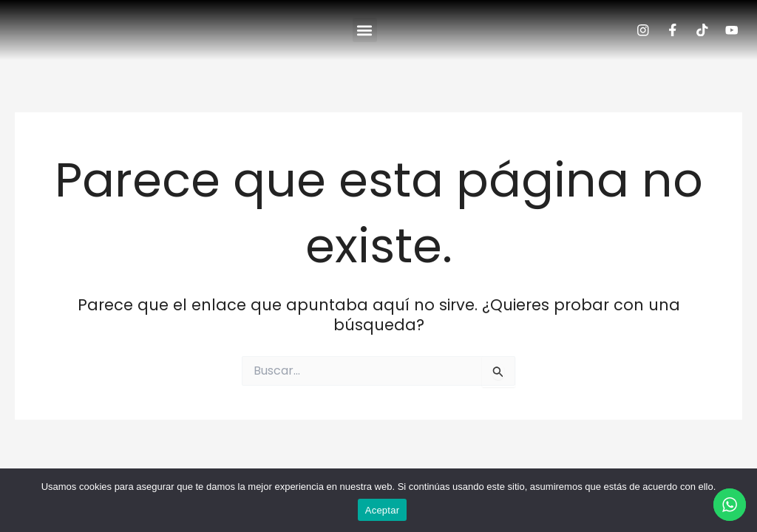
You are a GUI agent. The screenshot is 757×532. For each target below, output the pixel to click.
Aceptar (383, 510)
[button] (365, 36)
